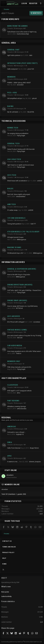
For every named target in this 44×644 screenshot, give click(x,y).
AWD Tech (11, 204)
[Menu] (4, 4)
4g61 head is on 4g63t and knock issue (21, 165)
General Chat (13, 50)
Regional (6, 417)
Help (4, 558)
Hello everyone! (12, 69)
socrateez (37, 322)
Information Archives (13, 262)
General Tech (13, 144)
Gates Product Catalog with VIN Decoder (21, 149)
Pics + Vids (12, 93)
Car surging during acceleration (18, 133)
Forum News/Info (10, 19)
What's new (6, 587)
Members (11, 77)
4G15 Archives (14, 316)
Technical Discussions (14, 121)
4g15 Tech (12, 175)
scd (41, 514)
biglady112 (20, 434)
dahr (31, 55)
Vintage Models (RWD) (17, 330)
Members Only (14, 361)
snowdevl (20, 85)
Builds (10, 189)
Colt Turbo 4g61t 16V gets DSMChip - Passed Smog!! (25, 290)
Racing (10, 106)
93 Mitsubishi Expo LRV (15, 253)
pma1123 (31, 69)
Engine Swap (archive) (17, 300)
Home (4, 564)
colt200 (39, 181)
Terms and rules (9, 547)
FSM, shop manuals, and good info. (19, 367)
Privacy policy (8, 552)
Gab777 (33, 224)
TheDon (19, 353)
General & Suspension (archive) (22, 269)
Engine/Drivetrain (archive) (20, 285)
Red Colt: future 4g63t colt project (19, 194)
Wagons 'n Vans (14, 247)
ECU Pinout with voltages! (16, 322)
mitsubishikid (21, 196)
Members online (12, 485)
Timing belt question (14, 224)
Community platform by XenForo (22, 642)
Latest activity (6, 596)
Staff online (11, 470)
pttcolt (34, 98)
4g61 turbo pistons (14, 55)
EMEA (10, 442)
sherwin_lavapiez (35, 462)
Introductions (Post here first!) (22, 63)
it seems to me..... (13, 462)
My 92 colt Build (13, 112)
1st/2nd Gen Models (16, 218)
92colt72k (31, 112)
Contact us (7, 541)
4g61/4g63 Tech (14, 159)
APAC (9, 456)
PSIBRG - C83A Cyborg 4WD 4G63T (19, 83)
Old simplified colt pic (15, 98)
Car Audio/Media (15, 346)
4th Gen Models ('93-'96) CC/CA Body (23, 232)
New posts (5, 592)
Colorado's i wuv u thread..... (17, 432)
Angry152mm (34, 448)
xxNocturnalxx (22, 409)
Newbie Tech (13, 128)
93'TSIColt (19, 308)
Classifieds (13, 385)
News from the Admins (17, 26)
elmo (19, 393)
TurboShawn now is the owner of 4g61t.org (22, 32)
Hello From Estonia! (14, 448)
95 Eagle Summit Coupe (15, 237)
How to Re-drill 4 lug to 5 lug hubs (19, 275)
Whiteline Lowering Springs (17, 406)
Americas (12, 427)
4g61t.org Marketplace (14, 378)
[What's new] (41, 3)
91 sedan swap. (13, 210)
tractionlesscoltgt (23, 34)
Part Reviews (13, 401)
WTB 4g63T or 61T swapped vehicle (19, 391)
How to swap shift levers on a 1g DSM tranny (22, 306)
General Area (9, 43)
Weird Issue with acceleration (17, 181)
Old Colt (20, 338)
